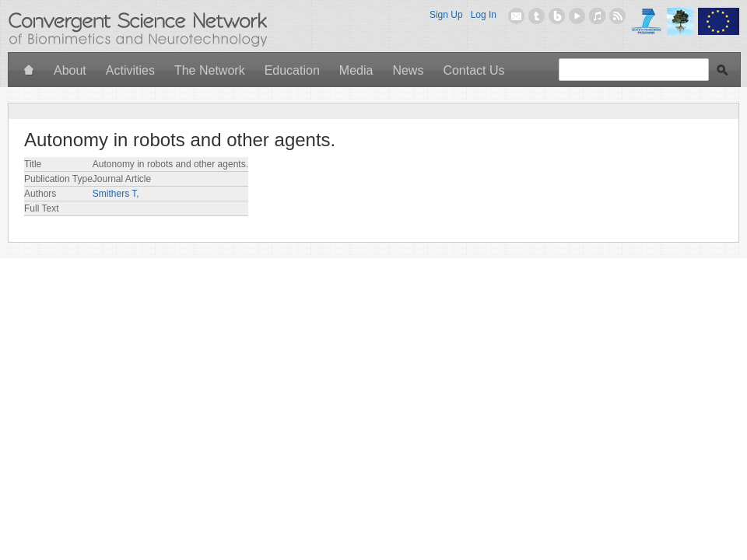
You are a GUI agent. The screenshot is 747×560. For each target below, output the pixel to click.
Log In (484, 15)
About (70, 70)
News (408, 70)
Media (356, 70)
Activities (130, 70)
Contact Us (473, 70)
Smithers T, (116, 194)
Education (292, 70)
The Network (210, 70)
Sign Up (446, 15)
